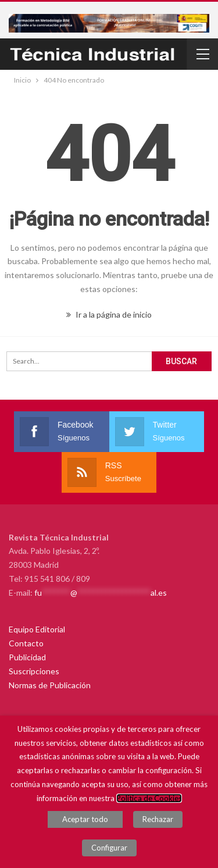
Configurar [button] (109, 848)
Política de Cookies (149, 798)
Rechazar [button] (158, 819)
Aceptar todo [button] (85, 819)
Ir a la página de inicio (109, 314)
